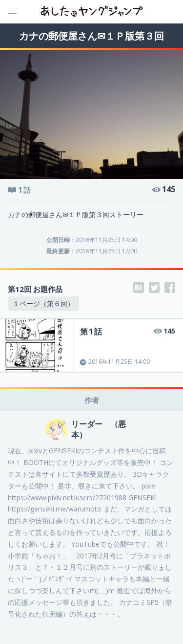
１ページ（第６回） (43, 303)
